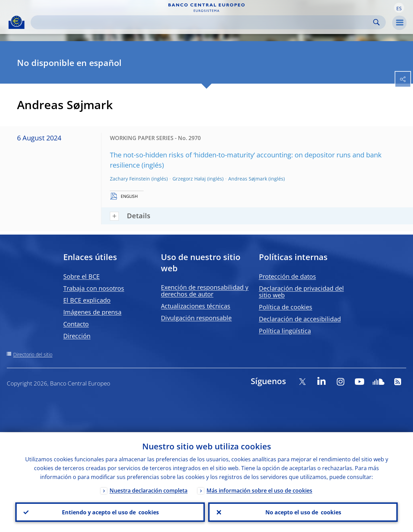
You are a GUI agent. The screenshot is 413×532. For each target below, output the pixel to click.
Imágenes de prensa (92, 312)
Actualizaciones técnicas (196, 306)
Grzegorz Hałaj (189, 179)
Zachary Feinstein (130, 179)
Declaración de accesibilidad (300, 319)
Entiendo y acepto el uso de (110, 512)
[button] (399, 8)
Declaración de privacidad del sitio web (301, 292)
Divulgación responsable (196, 318)
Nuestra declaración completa (148, 490)
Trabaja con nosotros (94, 288)
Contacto (76, 324)
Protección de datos (287, 276)
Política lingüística (285, 331)
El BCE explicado (87, 300)
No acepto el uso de (303, 512)
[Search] (203, 22)
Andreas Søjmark (248, 179)
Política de (286, 307)
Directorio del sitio (33, 354)
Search (376, 22)
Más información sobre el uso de (259, 490)
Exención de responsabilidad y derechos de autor (205, 291)
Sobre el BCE (81, 276)
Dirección (77, 336)
